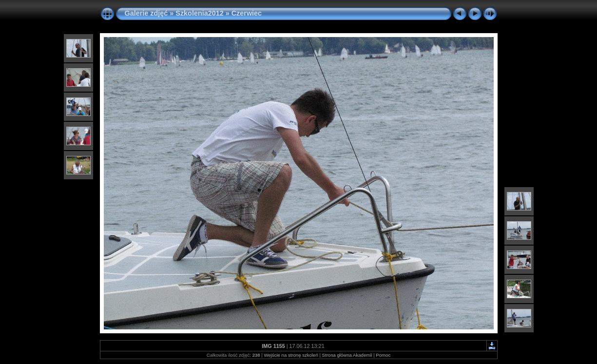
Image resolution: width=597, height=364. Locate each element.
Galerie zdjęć (147, 13)
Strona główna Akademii (347, 355)
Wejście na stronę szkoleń (291, 355)
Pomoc (383, 355)
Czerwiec (247, 13)
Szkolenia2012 (199, 13)
